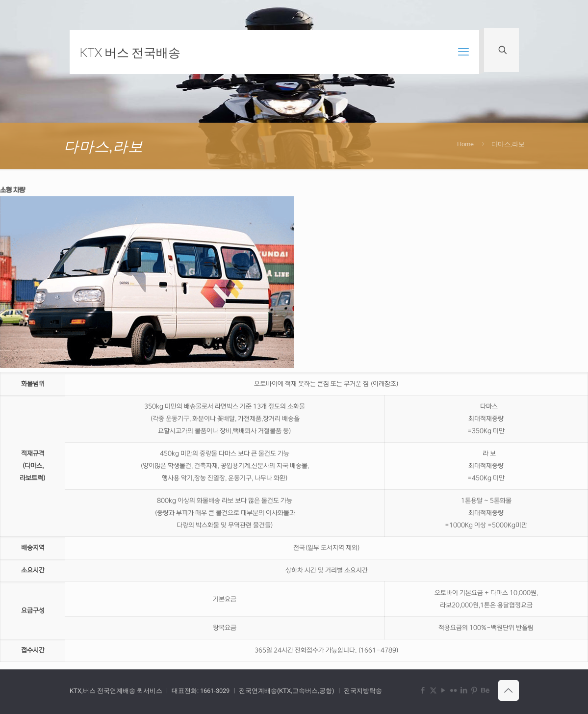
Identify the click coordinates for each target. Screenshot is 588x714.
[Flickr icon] (454, 690)
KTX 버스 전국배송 (130, 52)
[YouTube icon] (444, 690)
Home (465, 144)
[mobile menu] (463, 52)
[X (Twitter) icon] (433, 690)
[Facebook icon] (423, 690)
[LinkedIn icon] (464, 690)
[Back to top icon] (509, 690)
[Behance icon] (485, 690)
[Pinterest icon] (474, 690)
